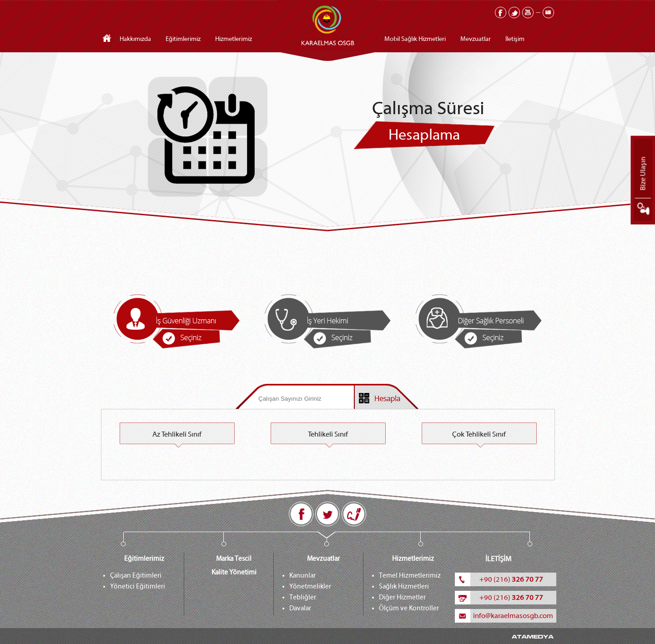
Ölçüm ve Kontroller (409, 608)
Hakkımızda (135, 39)
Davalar (300, 608)
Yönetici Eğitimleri (138, 586)
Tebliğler (303, 597)
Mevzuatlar (476, 39)
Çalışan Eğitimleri (136, 576)
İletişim (515, 39)
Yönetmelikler (310, 586)
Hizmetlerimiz (234, 39)
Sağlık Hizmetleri (404, 586)
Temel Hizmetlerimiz (410, 576)
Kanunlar (302, 576)
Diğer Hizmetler (402, 597)
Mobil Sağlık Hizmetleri (415, 39)
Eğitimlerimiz (183, 39)
